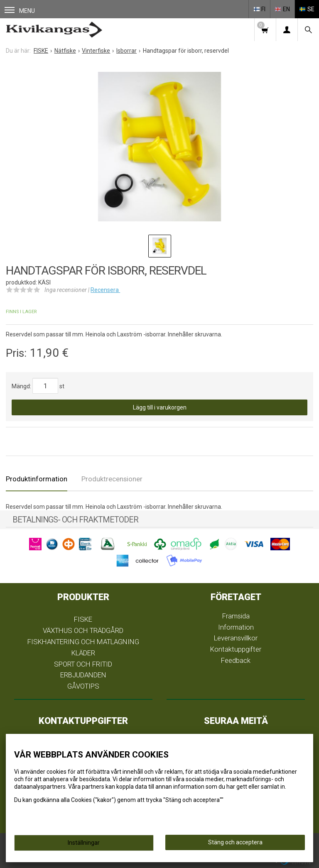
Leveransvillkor (236, 638)
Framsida (236, 616)
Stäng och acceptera (235, 842)
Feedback (236, 660)
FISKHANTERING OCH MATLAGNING (83, 642)
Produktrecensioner (112, 479)
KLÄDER (83, 653)
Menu (20, 11)
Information (236, 627)
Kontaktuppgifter (236, 649)
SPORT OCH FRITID (83, 664)
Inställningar (84, 843)
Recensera (105, 290)
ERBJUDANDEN (83, 675)
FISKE (83, 619)
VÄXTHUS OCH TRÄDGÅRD (83, 630)
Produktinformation (37, 479)
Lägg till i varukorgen (160, 407)
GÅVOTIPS (83, 686)
